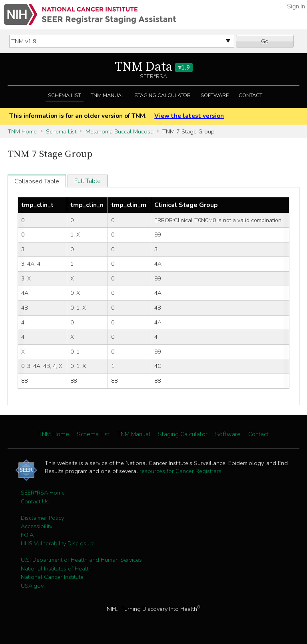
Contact (250, 95)
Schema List (64, 95)
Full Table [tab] (88, 181)
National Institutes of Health (56, 568)
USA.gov (32, 586)
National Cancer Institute (52, 577)
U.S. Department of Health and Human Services (81, 560)
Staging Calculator (162, 95)
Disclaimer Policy (42, 518)
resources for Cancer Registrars (180, 471)
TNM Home (22, 131)
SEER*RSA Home (43, 493)
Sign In (296, 6)
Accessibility (37, 526)
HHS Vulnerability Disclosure (58, 543)
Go (265, 41)
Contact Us (35, 501)
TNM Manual (108, 95)
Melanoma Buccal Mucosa (120, 131)
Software (215, 95)
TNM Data (154, 67)
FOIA (27, 535)
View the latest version (189, 116)
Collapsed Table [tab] (37, 181)
